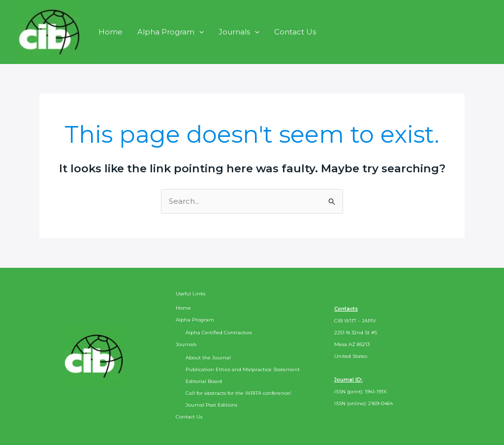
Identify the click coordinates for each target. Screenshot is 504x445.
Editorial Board (204, 381)
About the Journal (208, 358)
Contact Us (295, 32)
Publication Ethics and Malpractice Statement (243, 369)
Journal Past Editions (211, 405)
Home (110, 32)
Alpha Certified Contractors (219, 333)
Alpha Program (171, 32)
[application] (199, 32)
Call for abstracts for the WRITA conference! (238, 393)
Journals (239, 32)
